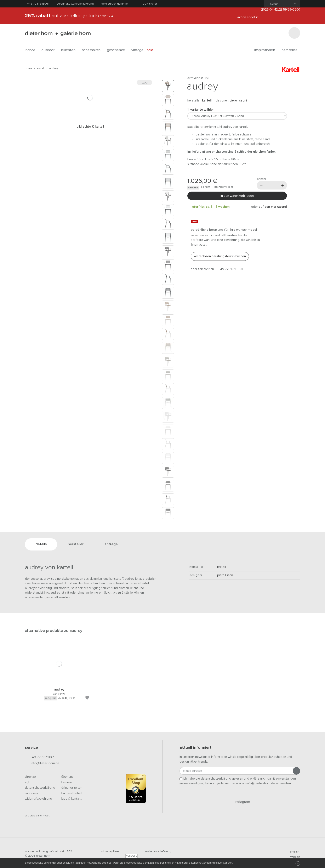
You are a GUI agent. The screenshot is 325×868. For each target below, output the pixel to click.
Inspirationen (266, 50)
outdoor (50, 50)
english (293, 852)
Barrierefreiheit (72, 793)
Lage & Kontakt (72, 799)
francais (293, 857)
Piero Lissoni (238, 101)
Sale (152, 50)
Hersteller (291, 50)
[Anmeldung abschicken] (296, 771)
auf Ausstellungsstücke (69, 16)
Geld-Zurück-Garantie (115, 4)
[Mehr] (283, 185)
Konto (273, 4)
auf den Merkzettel (273, 207)
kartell (41, 68)
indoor (32, 50)
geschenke (118, 50)
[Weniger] (261, 185)
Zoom (144, 82)
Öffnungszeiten (72, 788)
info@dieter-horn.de (42, 764)
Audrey (54, 68)
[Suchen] (294, 33)
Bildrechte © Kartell (90, 127)
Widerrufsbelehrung (38, 799)
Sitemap (30, 777)
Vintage (137, 50)
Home (29, 68)
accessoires (93, 50)
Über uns (67, 777)
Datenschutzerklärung (40, 788)
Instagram (240, 802)
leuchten (70, 50)
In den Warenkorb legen (237, 196)
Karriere (67, 782)
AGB (28, 782)
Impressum (32, 793)
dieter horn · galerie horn (58, 34)
